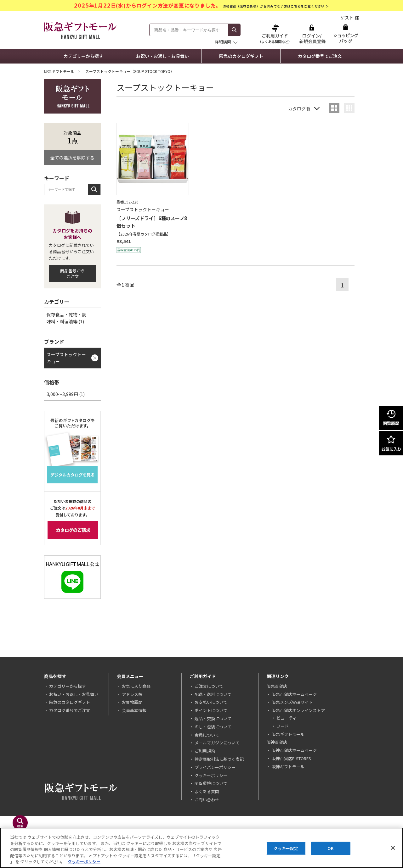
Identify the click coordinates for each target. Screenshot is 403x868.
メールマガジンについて (217, 743)
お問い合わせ (207, 800)
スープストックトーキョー (66, 358)
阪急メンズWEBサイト (292, 702)
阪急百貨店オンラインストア (298, 710)
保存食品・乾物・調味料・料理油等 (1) (66, 318)
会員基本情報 (134, 710)
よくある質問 (207, 791)
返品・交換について (213, 718)
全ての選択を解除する (72, 158)
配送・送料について (213, 694)
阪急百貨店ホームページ (294, 694)
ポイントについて (211, 710)
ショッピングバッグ (346, 34)
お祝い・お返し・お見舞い (162, 56)
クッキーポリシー (211, 775)
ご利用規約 (205, 751)
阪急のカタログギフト (241, 56)
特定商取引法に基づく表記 (219, 759)
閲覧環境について (211, 783)
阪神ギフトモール (288, 767)
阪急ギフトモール (59, 71)
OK (330, 848)
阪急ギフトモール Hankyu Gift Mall (80, 31)
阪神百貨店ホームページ (294, 750)
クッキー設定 (286, 848)
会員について (207, 735)
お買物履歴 (132, 702)
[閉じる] (393, 848)
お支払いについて (211, 702)
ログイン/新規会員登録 (312, 34)
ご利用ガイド (275, 34)
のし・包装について (213, 727)
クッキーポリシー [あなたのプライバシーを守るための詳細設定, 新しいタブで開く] (84, 862)
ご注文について (209, 686)
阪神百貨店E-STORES (291, 758)
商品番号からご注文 (72, 273)
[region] (201, 848)
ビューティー (289, 718)
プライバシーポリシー (215, 767)
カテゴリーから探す (83, 56)
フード (283, 726)
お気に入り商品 (136, 686)
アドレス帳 (132, 694)
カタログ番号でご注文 (320, 56)
